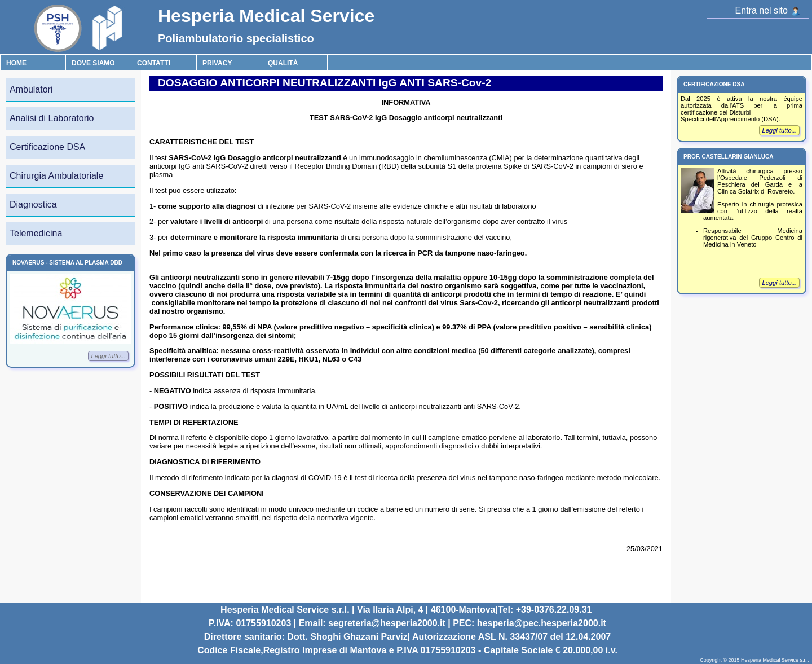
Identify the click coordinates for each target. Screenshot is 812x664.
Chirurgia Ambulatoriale (56, 176)
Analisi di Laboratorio (52, 118)
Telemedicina (36, 233)
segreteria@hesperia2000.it (387, 623)
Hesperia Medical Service (266, 16)
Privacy (217, 63)
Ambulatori (31, 89)
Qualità (283, 63)
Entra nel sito (768, 10)
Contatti (154, 63)
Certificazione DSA (47, 147)
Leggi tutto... (108, 356)
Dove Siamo (93, 63)
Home (16, 63)
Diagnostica (33, 205)
